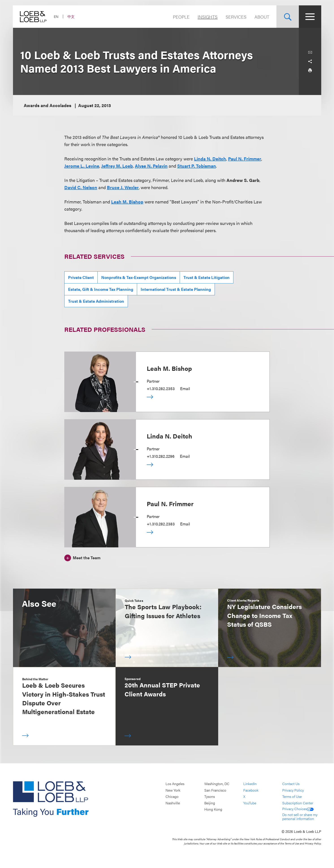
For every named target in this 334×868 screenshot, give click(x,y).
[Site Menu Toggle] (310, 17)
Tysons (210, 797)
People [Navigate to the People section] (181, 17)
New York (173, 790)
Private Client (81, 277)
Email (185, 388)
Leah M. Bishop (127, 202)
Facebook (251, 790)
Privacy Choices (298, 809)
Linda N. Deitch (210, 159)
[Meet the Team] (82, 557)
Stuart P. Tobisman (197, 166)
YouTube (250, 803)
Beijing (210, 803)
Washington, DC (217, 784)
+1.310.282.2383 (161, 524)
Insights (208, 17)
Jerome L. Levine (82, 166)
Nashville (173, 803)
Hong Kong (213, 809)
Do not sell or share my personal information (300, 817)
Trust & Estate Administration (96, 301)
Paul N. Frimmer (245, 159)
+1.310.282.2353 (161, 388)
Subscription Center (298, 803)
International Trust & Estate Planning (176, 289)
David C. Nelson (81, 187)
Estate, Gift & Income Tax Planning (101, 289)
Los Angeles (175, 784)
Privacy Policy (293, 790)
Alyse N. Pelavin (151, 166)
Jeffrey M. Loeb (117, 166)
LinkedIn (250, 784)
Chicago (172, 797)
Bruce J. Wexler (123, 187)
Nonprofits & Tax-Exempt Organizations (139, 277)
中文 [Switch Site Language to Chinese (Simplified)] (71, 16)
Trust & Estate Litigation (207, 277)
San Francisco (215, 790)
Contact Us (291, 784)
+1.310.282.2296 (161, 456)
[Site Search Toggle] (288, 17)
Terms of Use (292, 797)
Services (236, 17)
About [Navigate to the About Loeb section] (262, 17)
